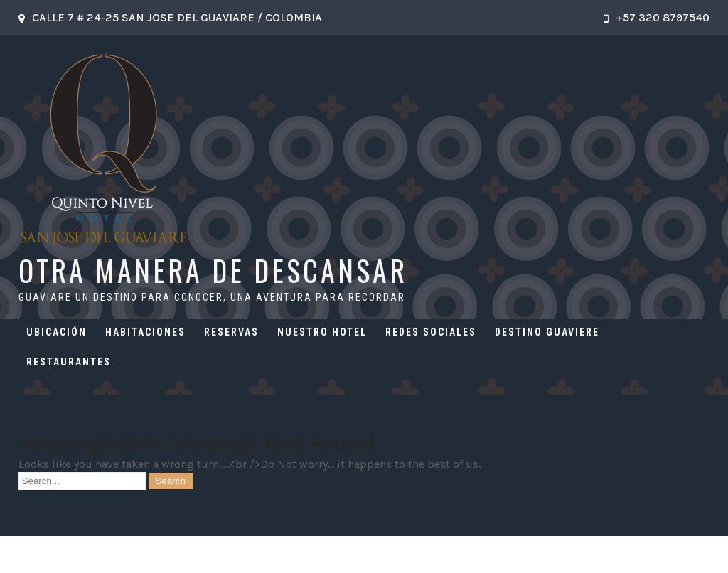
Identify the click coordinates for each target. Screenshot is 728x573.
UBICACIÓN (57, 332)
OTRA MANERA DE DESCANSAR (213, 270)
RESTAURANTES (69, 362)
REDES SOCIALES (431, 332)
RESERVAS (231, 332)
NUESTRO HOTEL (322, 332)
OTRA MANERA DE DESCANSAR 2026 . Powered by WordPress (364, 554)
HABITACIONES (145, 332)
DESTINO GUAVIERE (547, 332)
